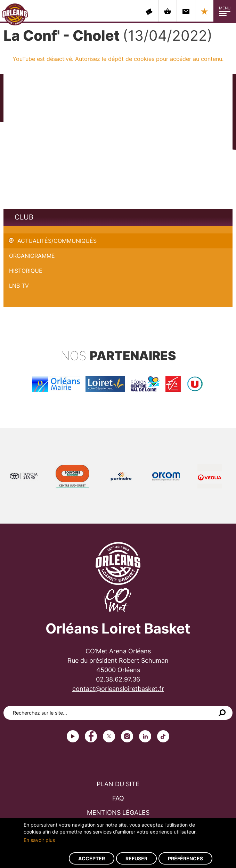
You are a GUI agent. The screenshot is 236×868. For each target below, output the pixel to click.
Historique (26, 271)
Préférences (185, 858)
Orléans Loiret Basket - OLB (15, 14)
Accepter (92, 858)
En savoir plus (39, 840)
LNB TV (19, 286)
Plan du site (118, 784)
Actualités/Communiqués (57, 241)
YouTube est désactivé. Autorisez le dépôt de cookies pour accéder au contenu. (118, 59)
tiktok (163, 736)
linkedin (145, 736)
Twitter (109, 736)
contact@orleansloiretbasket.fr (118, 689)
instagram (127, 736)
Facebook (91, 736)
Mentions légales (118, 813)
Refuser (136, 858)
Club (24, 217)
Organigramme (32, 256)
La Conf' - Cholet (26, 230)
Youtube (73, 736)
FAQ (118, 798)
